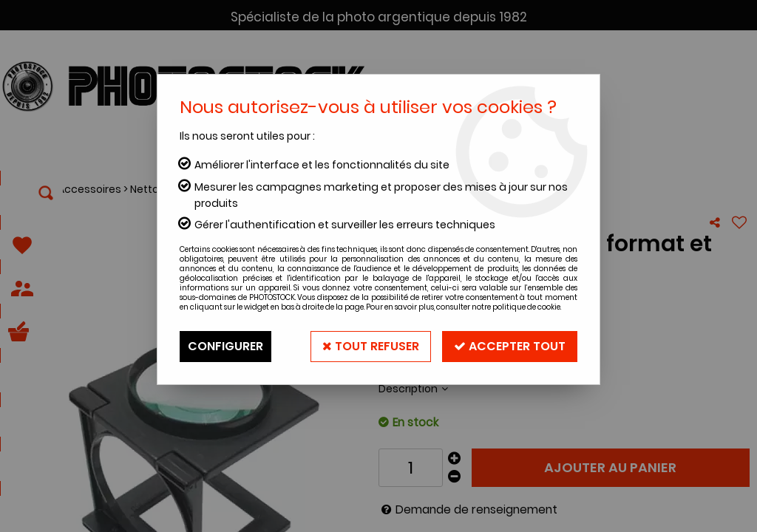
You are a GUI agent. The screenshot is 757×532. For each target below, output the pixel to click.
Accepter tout (510, 346)
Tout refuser (371, 346)
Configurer (225, 346)
